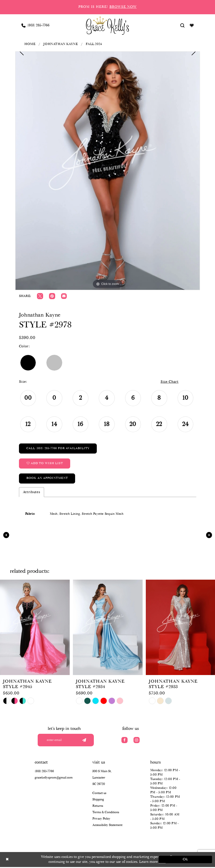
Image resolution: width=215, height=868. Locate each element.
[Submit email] (84, 741)
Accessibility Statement (107, 826)
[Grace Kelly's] (107, 25)
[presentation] (35, 628)
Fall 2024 (94, 44)
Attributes (32, 493)
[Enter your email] (67, 741)
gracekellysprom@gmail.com (54, 779)
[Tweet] (40, 296)
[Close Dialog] (30, 861)
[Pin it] (52, 296)
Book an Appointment (47, 479)
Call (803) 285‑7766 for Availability (58, 449)
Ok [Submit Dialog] (185, 860)
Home (30, 44)
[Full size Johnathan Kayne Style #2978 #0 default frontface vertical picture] (108, 171)
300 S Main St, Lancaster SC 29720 (102, 779)
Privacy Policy (101, 820)
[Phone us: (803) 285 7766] (35, 25)
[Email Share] (64, 296)
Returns (98, 807)
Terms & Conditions (106, 813)
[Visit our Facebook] (124, 741)
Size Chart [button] (169, 382)
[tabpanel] (108, 171)
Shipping (98, 801)
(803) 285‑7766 (44, 772)
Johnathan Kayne (60, 44)
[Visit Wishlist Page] (192, 25)
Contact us (99, 794)
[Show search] (182, 25)
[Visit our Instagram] (137, 741)
